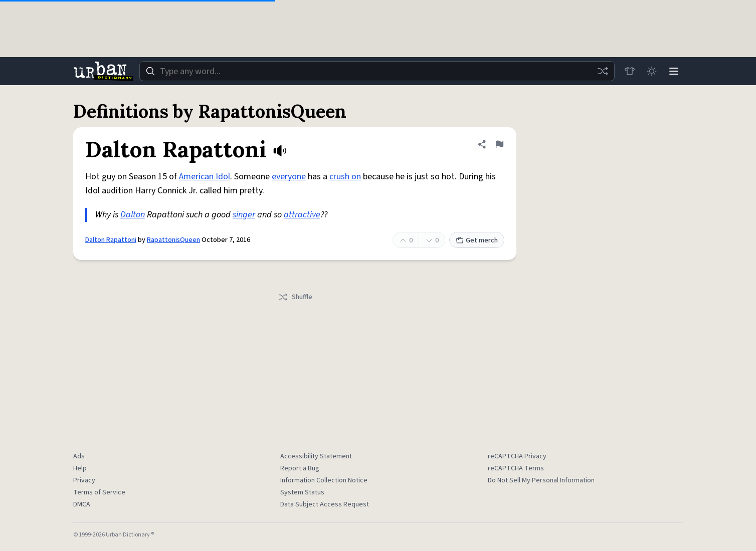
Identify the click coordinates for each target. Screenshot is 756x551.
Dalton (133, 215)
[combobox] (377, 71)
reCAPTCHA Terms (516, 468)
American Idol (205, 177)
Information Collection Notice (324, 480)
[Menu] (674, 71)
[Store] (630, 71)
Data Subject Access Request (325, 504)
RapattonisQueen (173, 240)
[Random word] (603, 71)
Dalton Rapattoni (111, 240)
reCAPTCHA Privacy (517, 456)
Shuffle (295, 297)
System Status (302, 492)
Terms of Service (99, 492)
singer (244, 215)
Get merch (477, 240)
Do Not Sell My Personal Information (541, 480)
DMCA (82, 504)
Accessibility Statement (316, 456)
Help (80, 468)
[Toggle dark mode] (652, 71)
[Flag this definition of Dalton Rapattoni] (499, 144)
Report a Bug (300, 468)
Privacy (84, 480)
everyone (289, 177)
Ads (79, 456)
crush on (345, 177)
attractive (302, 215)
